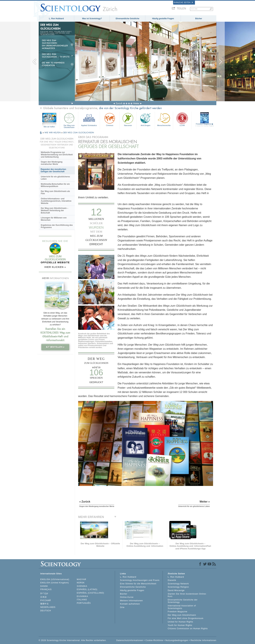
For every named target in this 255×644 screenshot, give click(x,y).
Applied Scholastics (89, 119)
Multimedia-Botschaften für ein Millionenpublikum (55, 185)
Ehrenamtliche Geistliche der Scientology (183, 601)
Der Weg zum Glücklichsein (69, 120)
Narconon (128, 119)
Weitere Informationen (131, 601)
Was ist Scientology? (92, 19)
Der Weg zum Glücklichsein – (56, 56)
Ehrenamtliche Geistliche (127, 19)
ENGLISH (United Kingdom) (55, 583)
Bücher (199, 19)
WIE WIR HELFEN (53, 133)
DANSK (44, 586)
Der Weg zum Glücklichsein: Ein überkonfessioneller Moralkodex (55, 44)
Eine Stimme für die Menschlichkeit (138, 584)
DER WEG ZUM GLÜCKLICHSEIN (79, 133)
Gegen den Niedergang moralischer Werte (52, 163)
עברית (44, 593)
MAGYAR (82, 579)
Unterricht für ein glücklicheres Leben (55, 178)
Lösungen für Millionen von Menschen (54, 219)
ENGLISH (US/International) (55, 579)
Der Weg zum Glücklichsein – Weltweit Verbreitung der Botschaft (55, 211)
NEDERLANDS (48, 607)
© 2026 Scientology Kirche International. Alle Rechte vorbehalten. (73, 640)
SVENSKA (82, 586)
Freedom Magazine (205, 125)
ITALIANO (82, 600)
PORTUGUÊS (84, 603)
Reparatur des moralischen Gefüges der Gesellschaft (53, 170)
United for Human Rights (180, 622)
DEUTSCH (46, 611)
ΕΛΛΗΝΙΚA (83, 596)
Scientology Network (178, 584)
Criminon (110, 119)
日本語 (44, 597)
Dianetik (172, 580)
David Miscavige (176, 590)
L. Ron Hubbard (56, 19)
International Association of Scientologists (182, 607)
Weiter (136, 103)
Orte (122, 607)
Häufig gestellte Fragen (163, 19)
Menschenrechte (164, 119)
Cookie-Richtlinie (154, 640)
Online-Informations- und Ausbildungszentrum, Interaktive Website (56, 201)
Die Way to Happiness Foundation (53, 64)
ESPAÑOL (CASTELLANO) (90, 593)
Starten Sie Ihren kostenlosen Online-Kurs (187, 595)
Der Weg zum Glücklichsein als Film (55, 192)
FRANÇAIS (46, 589)
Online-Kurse (127, 597)
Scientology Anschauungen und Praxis (140, 580)
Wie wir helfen (49, 127)
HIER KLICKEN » (55, 267)
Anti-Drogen (145, 119)
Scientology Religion (178, 587)
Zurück (119, 103)
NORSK (81, 583)
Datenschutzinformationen (130, 640)
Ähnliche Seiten (183, 2)
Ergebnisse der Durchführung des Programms (57, 226)
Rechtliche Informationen (203, 640)
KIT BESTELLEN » (55, 347)
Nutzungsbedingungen (177, 640)
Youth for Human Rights (180, 625)
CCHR (182, 119)
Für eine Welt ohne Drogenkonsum (185, 618)
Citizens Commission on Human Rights (188, 629)
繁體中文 (45, 604)
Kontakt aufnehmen (130, 604)
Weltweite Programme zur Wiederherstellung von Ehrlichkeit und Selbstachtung (57, 155)
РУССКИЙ (46, 600)
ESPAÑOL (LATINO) (87, 589)
